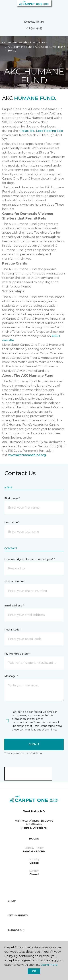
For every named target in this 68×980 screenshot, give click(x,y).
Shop (12, 901)
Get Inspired (18, 915)
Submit (34, 744)
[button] (54, 7)
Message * (11, 676)
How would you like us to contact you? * (30, 559)
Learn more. (49, 965)
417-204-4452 (34, 29)
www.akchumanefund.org (27, 455)
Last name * (12, 522)
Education (16, 930)
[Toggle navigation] (5, 7)
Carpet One (10, 42)
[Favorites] (59, 7)
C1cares (42, 42)
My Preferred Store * (17, 654)
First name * (12, 498)
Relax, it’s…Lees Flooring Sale (42, 131)
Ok (34, 971)
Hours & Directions (34, 828)
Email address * (14, 606)
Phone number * (15, 581)
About (27, 42)
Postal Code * (13, 630)
